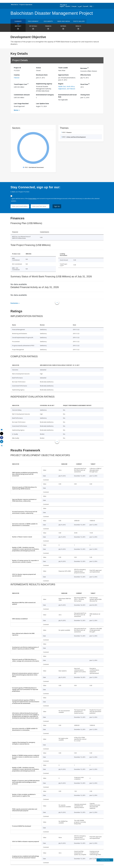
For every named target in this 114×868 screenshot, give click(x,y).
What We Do (15, 5)
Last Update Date (42, 104)
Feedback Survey (105, 860)
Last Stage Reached (21, 104)
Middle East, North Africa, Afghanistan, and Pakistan (67, 88)
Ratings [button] (63, 28)
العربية (80, 6)
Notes (16, 110)
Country (17, 75)
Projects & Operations (26, 5)
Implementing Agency (44, 84)
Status (38, 68)
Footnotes (14, 303)
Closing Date (85, 95)
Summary (18, 21)
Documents (48, 21)
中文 (91, 6)
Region (61, 84)
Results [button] (78, 28)
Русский (86, 6)
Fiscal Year (85, 84)
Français (74, 6)
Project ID (17, 68)
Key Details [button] (33, 28)
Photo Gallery (79, 21)
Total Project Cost (21, 84)
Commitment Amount (22, 95)
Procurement (33, 21)
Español (68, 6)
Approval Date (63, 75)
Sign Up (57, 206)
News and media (64, 21)
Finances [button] (48, 28)
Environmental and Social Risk (67, 96)
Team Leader (63, 68)
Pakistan (17, 78)
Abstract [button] (18, 28)
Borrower (84, 68)
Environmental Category (45, 95)
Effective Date (86, 75)
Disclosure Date (42, 75)
